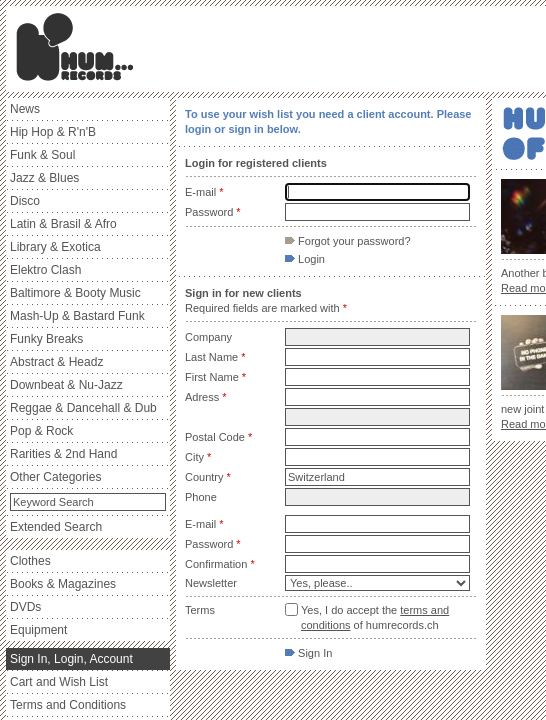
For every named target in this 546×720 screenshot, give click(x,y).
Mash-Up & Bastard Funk (77, 316)
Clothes (30, 561)
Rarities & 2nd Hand (63, 454)
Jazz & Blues (44, 178)
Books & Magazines (63, 584)
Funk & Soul (42, 155)
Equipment (38, 630)
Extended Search (56, 527)
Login (305, 259)
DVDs (25, 607)
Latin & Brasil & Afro (63, 224)
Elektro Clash (45, 270)
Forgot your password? (348, 241)
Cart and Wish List (59, 682)
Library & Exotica (55, 247)
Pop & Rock (41, 431)
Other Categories (55, 477)
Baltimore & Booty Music (75, 293)
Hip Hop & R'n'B (53, 132)
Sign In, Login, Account (71, 659)
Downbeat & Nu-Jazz (66, 385)
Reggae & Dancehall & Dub (83, 408)
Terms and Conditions (68, 705)
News (25, 109)
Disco (25, 201)
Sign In (308, 653)
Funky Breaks (46, 339)
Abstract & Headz (56, 362)
